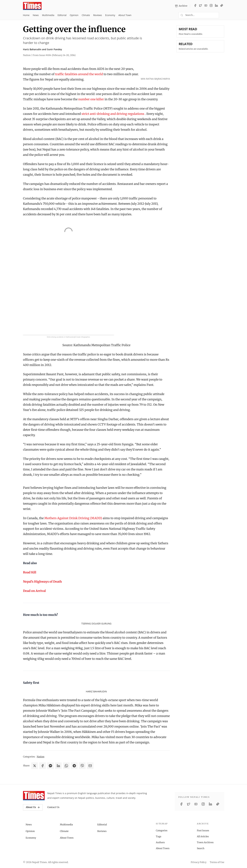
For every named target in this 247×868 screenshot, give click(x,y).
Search (201, 848)
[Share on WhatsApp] (66, 766)
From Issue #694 (54, 55)
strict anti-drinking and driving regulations (113, 114)
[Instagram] (211, 6)
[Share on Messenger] (50, 766)
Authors (160, 842)
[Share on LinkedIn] (58, 766)
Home (26, 15)
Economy (110, 15)
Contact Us (53, 807)
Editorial (62, 15)
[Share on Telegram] (74, 766)
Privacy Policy (199, 862)
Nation (41, 757)
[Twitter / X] (201, 6)
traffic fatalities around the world (79, 74)
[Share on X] (35, 766)
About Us (33, 807)
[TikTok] (222, 6)
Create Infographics (83, 337)
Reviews (97, 15)
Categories (162, 830)
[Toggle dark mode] (223, 15)
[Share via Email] (90, 766)
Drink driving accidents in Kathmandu (60, 337)
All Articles (203, 836)
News (36, 15)
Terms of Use (217, 862)
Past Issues (203, 830)
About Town (125, 15)
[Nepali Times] (34, 796)
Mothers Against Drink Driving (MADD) (73, 518)
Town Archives (205, 842)
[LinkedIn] (216, 6)
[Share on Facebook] (43, 766)
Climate (86, 15)
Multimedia (48, 15)
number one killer (91, 99)
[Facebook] (195, 6)
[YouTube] (206, 6)
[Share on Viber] (82, 766)
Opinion (74, 15)
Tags (159, 836)
